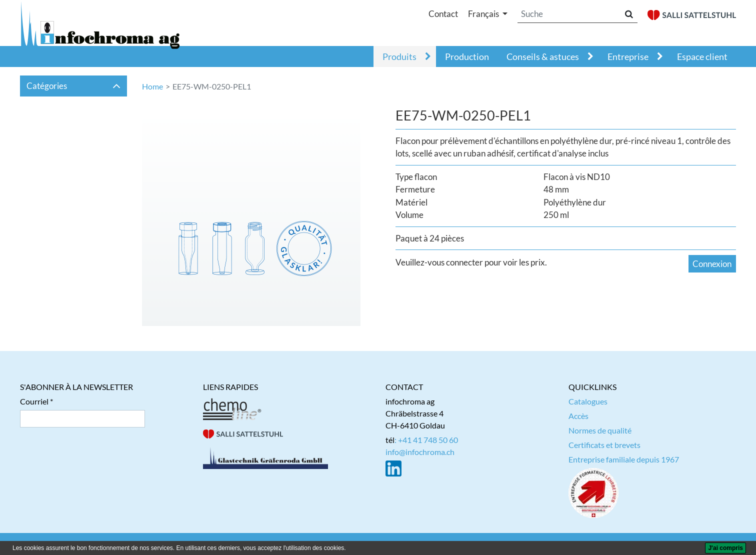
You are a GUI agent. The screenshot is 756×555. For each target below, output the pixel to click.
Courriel (34, 401)
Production (467, 56)
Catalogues (588, 401)
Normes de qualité (600, 430)
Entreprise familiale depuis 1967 (624, 459)
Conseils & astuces (543, 56)
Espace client (702, 56)
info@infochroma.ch (420, 452)
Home (152, 86)
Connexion (712, 264)
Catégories (74, 86)
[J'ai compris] (725, 548)
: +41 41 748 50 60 (426, 440)
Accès (578, 416)
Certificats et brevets (604, 445)
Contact (443, 14)
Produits (399, 56)
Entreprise (628, 56)
